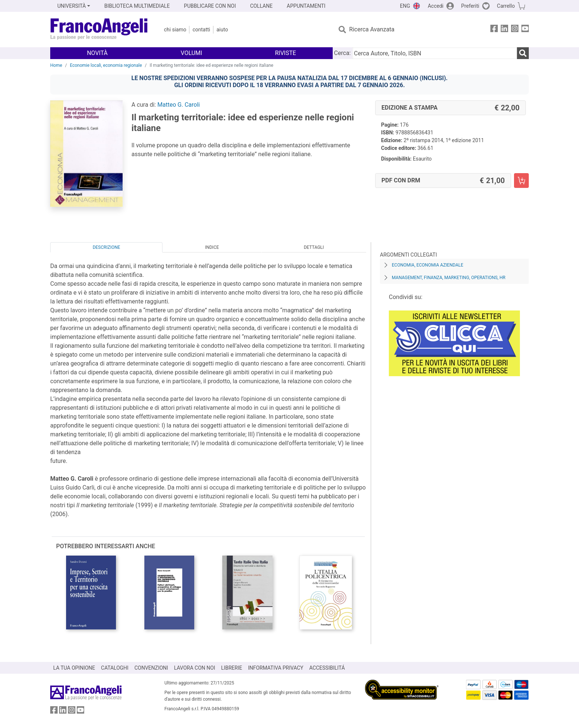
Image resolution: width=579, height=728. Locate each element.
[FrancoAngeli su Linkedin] (504, 30)
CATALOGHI (115, 668)
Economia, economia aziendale (428, 265)
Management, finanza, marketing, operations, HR (449, 278)
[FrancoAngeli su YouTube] (525, 30)
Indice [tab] (212, 247)
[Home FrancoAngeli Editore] (99, 30)
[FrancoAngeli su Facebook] (494, 30)
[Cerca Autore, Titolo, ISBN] (435, 53)
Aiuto (222, 30)
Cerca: (342, 53)
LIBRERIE (232, 668)
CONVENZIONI (151, 668)
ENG (405, 6)
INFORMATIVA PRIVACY (276, 668)
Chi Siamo (175, 30)
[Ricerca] (523, 53)
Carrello (506, 6)
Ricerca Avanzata (372, 29)
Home (56, 65)
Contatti (201, 30)
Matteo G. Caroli (179, 105)
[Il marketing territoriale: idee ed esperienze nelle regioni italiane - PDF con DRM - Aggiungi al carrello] (521, 181)
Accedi (436, 6)
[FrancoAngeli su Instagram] (515, 30)
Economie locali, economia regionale (106, 65)
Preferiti (470, 6)
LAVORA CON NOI (195, 668)
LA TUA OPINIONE (74, 668)
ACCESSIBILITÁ (327, 668)
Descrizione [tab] (106, 247)
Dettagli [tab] (314, 247)
